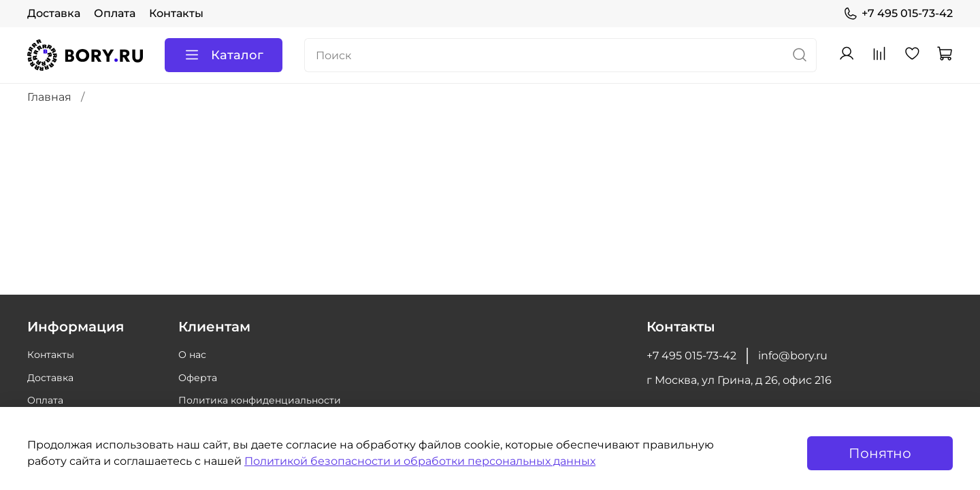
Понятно (880, 453)
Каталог (224, 55)
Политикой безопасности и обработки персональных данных (420, 461)
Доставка (54, 13)
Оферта (198, 378)
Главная (49, 97)
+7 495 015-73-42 (898, 14)
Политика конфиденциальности (260, 400)
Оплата (115, 13)
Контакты (176, 13)
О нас (192, 355)
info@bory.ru (793, 356)
